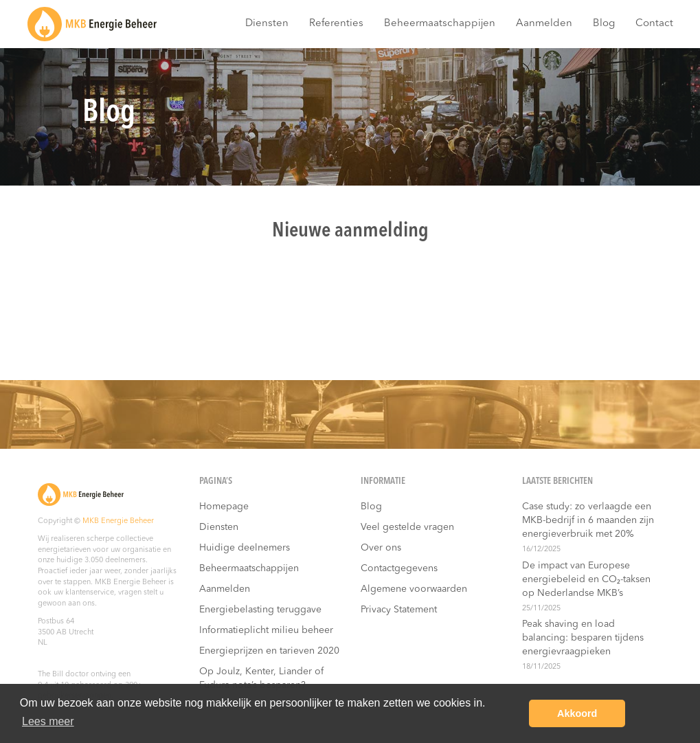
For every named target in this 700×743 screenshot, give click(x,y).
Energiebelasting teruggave (260, 610)
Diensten (267, 24)
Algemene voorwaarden (414, 589)
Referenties (336, 24)
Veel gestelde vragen (407, 527)
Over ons (381, 548)
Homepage (224, 507)
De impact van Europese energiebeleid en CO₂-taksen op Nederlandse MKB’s (586, 579)
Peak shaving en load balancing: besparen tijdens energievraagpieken (583, 638)
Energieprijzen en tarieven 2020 (269, 651)
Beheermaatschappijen (440, 24)
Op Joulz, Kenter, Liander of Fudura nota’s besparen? (261, 678)
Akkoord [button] (577, 713)
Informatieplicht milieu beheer (266, 630)
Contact (654, 24)
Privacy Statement (399, 610)
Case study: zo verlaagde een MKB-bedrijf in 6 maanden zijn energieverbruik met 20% (588, 520)
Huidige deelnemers (245, 548)
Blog (604, 24)
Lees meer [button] (48, 721)
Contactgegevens (399, 568)
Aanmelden (544, 24)
